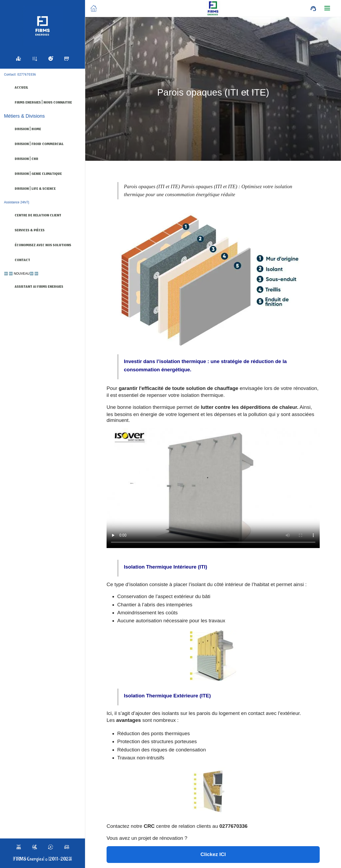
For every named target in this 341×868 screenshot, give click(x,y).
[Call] (313, 9)
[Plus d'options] (327, 9)
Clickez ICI (213, 854)
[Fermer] (94, 9)
